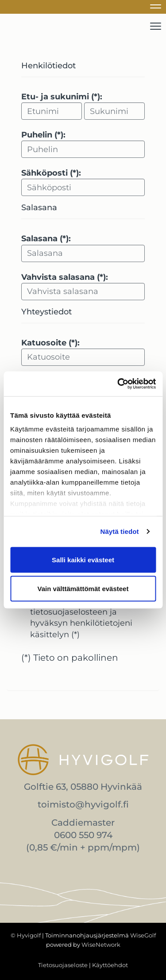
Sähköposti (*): (51, 173)
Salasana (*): (46, 239)
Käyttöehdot (110, 965)
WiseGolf (143, 935)
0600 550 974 (83, 835)
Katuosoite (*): (50, 343)
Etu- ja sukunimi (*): (62, 97)
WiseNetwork (101, 945)
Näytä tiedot (120, 531)
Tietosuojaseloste (63, 965)
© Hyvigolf (26, 935)
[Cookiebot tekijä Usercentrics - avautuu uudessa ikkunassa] (118, 384)
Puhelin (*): (43, 135)
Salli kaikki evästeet (83, 559)
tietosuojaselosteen (69, 612)
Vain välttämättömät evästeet (83, 589)
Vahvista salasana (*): (65, 277)
